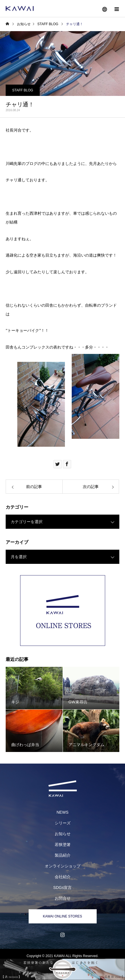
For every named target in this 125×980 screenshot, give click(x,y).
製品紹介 (63, 855)
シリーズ (63, 823)
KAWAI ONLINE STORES (62, 916)
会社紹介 (63, 877)
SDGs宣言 (62, 887)
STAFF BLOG (23, 90)
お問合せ (63, 898)
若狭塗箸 (63, 844)
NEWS (63, 812)
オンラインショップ (63, 866)
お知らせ (63, 834)
